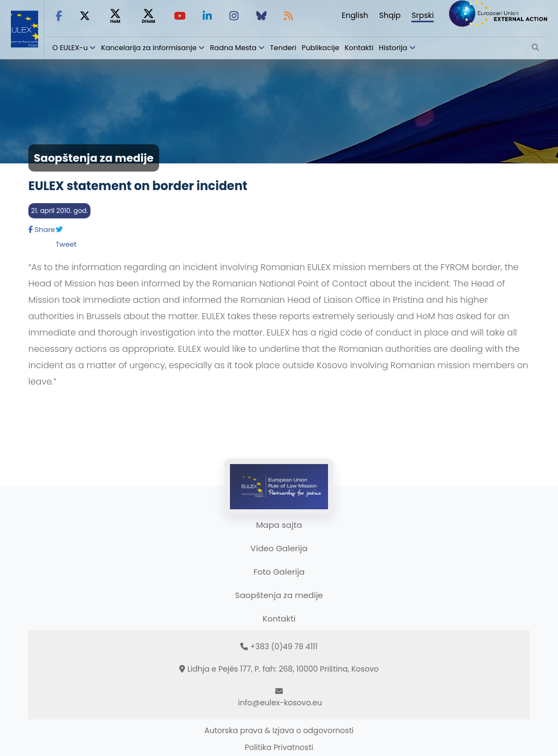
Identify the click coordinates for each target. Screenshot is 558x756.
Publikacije (321, 48)
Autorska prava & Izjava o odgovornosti (279, 730)
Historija (393, 48)
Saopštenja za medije (279, 595)
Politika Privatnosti (279, 747)
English (355, 15)
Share (42, 230)
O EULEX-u (70, 48)
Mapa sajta (279, 525)
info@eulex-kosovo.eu (280, 703)
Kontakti (359, 48)
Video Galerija (279, 548)
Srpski (423, 15)
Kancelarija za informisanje (150, 48)
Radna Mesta (233, 48)
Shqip (390, 15)
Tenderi (283, 48)
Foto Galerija (279, 572)
